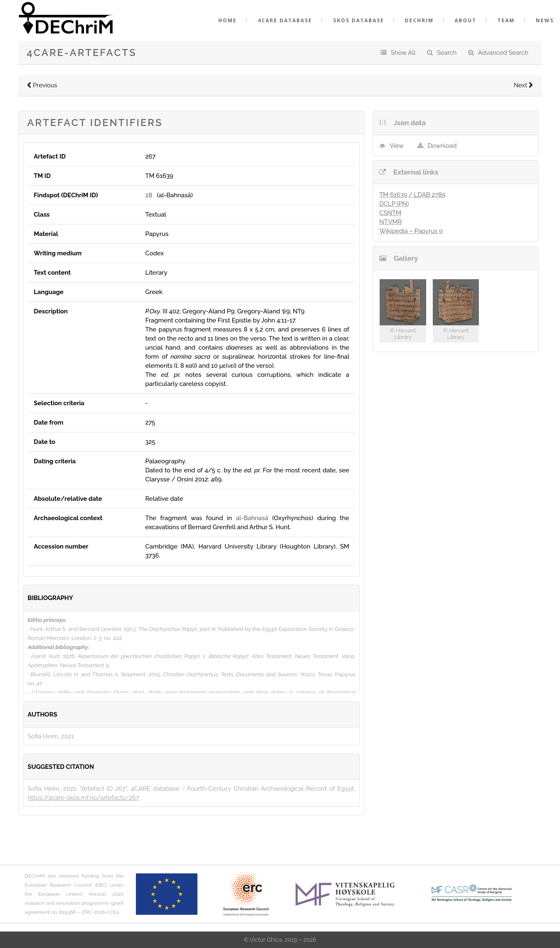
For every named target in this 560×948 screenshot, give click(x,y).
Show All (403, 53)
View (397, 146)
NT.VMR (391, 222)
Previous (42, 85)
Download (442, 146)
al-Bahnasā (252, 518)
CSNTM (390, 213)
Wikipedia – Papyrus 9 (411, 231)
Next (524, 85)
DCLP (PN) (394, 204)
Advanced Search (503, 53)
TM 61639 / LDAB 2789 (412, 195)
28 (149, 195)
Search (447, 53)
